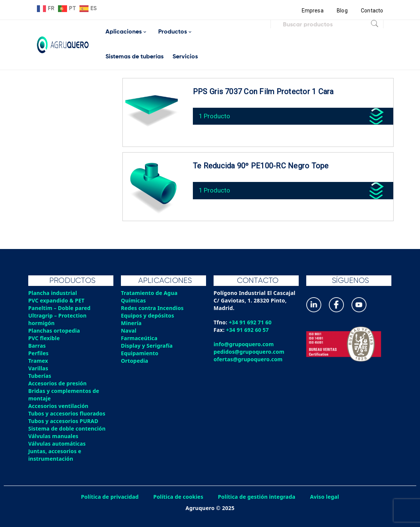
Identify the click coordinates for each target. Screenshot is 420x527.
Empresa (312, 11)
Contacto (372, 11)
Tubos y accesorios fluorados (67, 413)
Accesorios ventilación (59, 406)
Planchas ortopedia (54, 331)
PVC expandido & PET (57, 300)
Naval (129, 331)
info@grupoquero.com (244, 344)
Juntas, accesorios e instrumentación (55, 455)
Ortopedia (135, 361)
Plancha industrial (53, 293)
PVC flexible (44, 338)
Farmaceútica (139, 338)
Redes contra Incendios (153, 308)
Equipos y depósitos (148, 315)
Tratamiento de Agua (150, 293)
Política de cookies (178, 497)
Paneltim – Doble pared (60, 308)
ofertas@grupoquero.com (248, 359)
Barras (37, 346)
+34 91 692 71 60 (250, 322)
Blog (342, 11)
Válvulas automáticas (57, 444)
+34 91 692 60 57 (248, 330)
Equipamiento (140, 353)
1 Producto (215, 115)
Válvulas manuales (53, 436)
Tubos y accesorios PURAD (64, 421)
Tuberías (40, 376)
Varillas (38, 368)
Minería (131, 323)
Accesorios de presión (58, 383)
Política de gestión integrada (257, 497)
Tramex (38, 361)
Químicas (134, 300)
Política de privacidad (109, 497)
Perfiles (38, 353)
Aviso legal (325, 497)
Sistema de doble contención (67, 428)
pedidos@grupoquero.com (249, 352)
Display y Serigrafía (147, 346)
